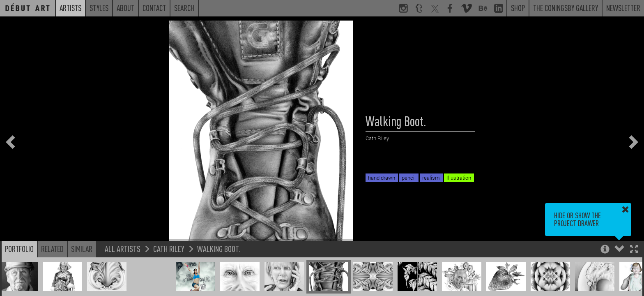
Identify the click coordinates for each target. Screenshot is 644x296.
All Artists (123, 249)
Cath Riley (169, 249)
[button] (634, 250)
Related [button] (52, 249)
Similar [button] (82, 249)
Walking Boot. (219, 249)
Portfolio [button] (19, 249)
